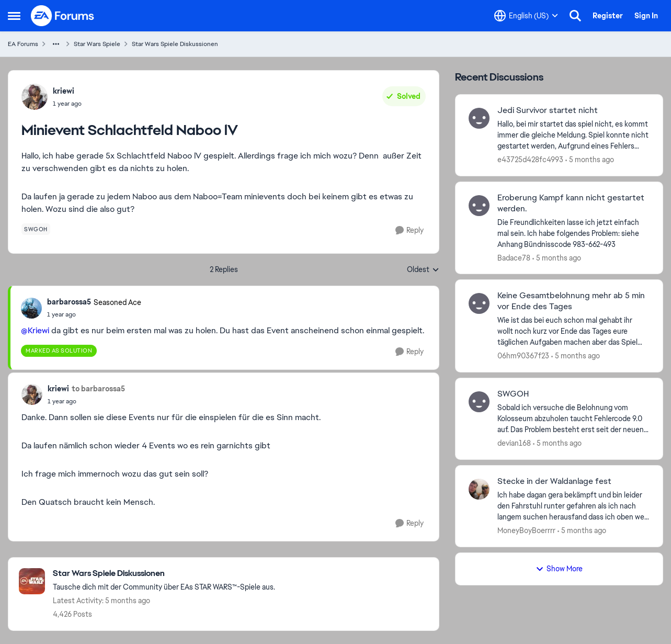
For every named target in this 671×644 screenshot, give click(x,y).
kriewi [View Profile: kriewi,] (64, 91)
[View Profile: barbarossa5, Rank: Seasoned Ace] (31, 308)
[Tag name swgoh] (36, 229)
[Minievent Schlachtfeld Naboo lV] (94, 314)
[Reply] (410, 230)
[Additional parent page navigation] (56, 44)
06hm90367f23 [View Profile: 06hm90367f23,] (523, 356)
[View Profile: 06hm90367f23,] (479, 303)
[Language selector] (526, 16)
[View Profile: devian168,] (479, 402)
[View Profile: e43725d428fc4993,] (479, 118)
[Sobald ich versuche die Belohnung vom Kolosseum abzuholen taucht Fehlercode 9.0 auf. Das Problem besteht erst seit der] (573, 419)
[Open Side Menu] (14, 16)
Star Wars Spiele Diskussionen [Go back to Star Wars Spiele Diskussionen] (175, 44)
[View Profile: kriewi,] (35, 97)
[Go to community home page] (63, 16)
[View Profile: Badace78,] (479, 206)
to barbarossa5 (98, 389)
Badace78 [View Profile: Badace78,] (514, 257)
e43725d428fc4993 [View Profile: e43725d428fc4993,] (530, 160)
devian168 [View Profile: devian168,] (514, 443)
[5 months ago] (590, 160)
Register (608, 16)
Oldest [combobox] (423, 270)
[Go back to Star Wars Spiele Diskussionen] (164, 574)
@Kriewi (35, 330)
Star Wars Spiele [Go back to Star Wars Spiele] (97, 44)
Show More (559, 569)
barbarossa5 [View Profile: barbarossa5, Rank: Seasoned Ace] (69, 302)
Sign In (646, 16)
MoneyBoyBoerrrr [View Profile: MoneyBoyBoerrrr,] (526, 530)
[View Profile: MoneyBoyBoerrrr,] (479, 489)
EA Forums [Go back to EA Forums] (23, 44)
